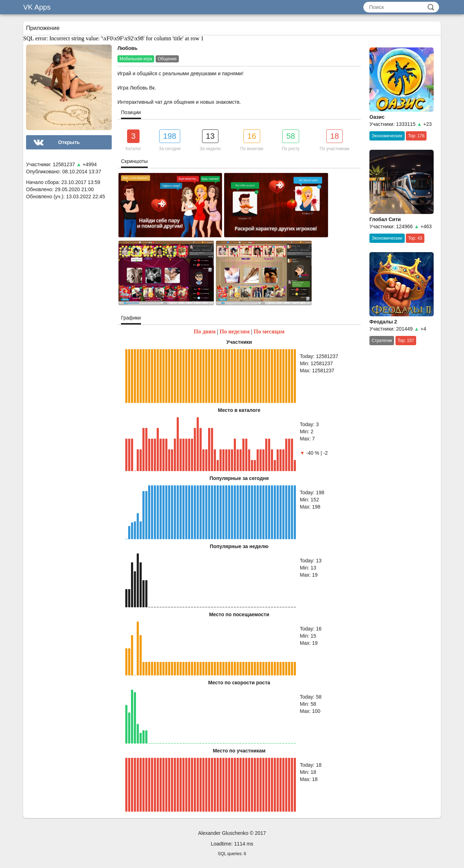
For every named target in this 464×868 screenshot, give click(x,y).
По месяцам (269, 331)
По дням (205, 331)
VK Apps (37, 7)
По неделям (234, 331)
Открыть (69, 142)
